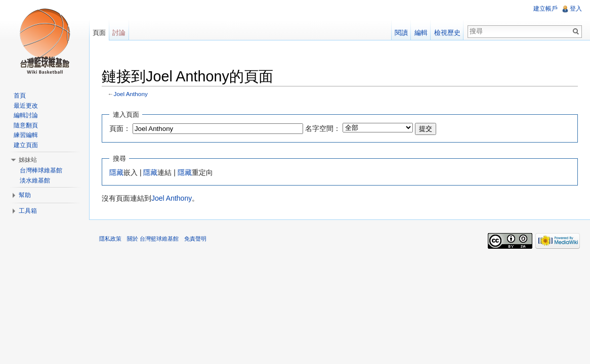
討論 (119, 33)
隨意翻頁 (26, 125)
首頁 (20, 96)
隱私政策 (110, 239)
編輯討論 (26, 115)
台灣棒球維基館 (41, 170)
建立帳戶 (545, 9)
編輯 (421, 33)
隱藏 (116, 172)
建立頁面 (26, 145)
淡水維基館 (35, 180)
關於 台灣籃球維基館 (153, 239)
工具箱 (28, 211)
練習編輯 (26, 135)
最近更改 (26, 106)
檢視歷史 (447, 33)
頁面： (120, 128)
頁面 (99, 33)
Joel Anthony (131, 94)
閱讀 (401, 33)
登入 (576, 9)
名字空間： (323, 128)
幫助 (25, 195)
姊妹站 (28, 160)
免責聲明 (195, 239)
